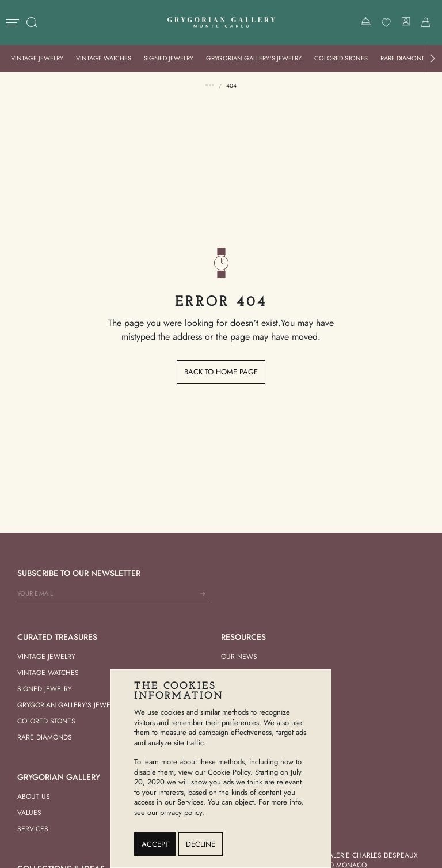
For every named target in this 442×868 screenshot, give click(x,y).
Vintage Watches (104, 58)
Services (33, 829)
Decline (201, 844)
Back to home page (221, 372)
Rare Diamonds (405, 58)
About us (34, 797)
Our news (239, 657)
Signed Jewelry (169, 58)
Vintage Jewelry (37, 58)
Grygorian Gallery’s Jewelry (254, 58)
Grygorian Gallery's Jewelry (69, 705)
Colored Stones (341, 58)
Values (29, 813)
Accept (155, 844)
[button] (433, 58)
